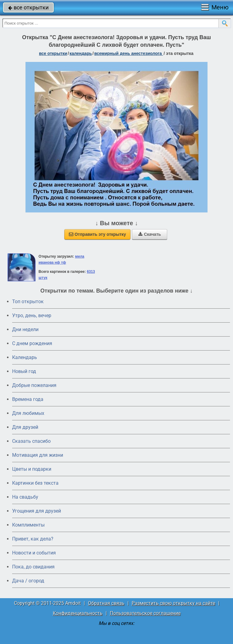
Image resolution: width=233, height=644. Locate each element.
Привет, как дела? (33, 539)
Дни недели (25, 329)
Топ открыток (28, 302)
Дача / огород (28, 581)
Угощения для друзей (37, 511)
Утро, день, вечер (32, 315)
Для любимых (28, 413)
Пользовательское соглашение (145, 613)
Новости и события (34, 553)
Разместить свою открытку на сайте (173, 603)
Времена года (28, 399)
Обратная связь (106, 603)
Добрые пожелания (34, 385)
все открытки (28, 7)
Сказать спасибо (31, 441)
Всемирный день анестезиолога (129, 53)
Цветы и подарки (32, 469)
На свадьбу (25, 497)
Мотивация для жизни (38, 455)
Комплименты (28, 525)
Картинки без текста (35, 483)
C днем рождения (32, 343)
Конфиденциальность (78, 613)
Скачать (150, 234)
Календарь (81, 53)
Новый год (24, 371)
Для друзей (25, 427)
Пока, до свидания (33, 567)
